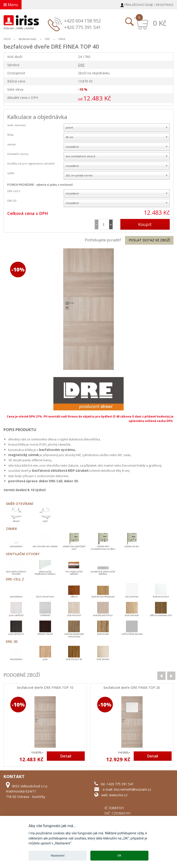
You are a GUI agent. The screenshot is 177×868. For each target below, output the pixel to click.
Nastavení (58, 855)
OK (119, 855)
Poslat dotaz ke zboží (149, 240)
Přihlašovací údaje (138, 5)
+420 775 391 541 (82, 27)
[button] (111, 224)
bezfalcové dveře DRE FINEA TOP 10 (45, 688)
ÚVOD (7, 39)
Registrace (165, 5)
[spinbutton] (104, 224)
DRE (47, 39)
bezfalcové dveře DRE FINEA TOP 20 (132, 688)
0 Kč (160, 23)
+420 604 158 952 (82, 21)
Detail (66, 756)
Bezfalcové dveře (28, 39)
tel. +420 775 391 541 (117, 784)
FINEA (62, 39)
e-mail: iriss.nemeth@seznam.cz (127, 789)
